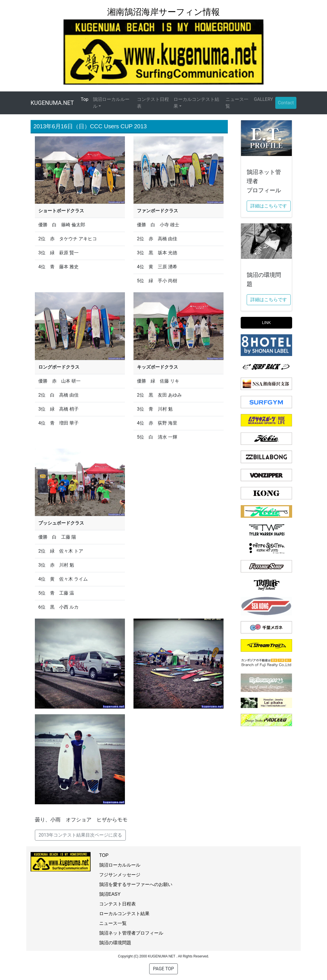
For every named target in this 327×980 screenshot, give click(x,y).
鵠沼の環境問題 (115, 943)
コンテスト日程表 (153, 103)
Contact (286, 103)
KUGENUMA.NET (52, 103)
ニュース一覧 (237, 103)
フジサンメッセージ (120, 875)
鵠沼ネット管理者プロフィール (131, 933)
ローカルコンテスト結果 (124, 914)
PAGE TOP (163, 969)
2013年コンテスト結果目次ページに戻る (80, 835)
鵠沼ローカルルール (120, 865)
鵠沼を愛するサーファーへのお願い (136, 884)
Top (86, 99)
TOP (104, 855)
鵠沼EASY (110, 894)
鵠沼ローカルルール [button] (111, 103)
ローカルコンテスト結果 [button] (196, 103)
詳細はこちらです (269, 206)
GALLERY (263, 99)
